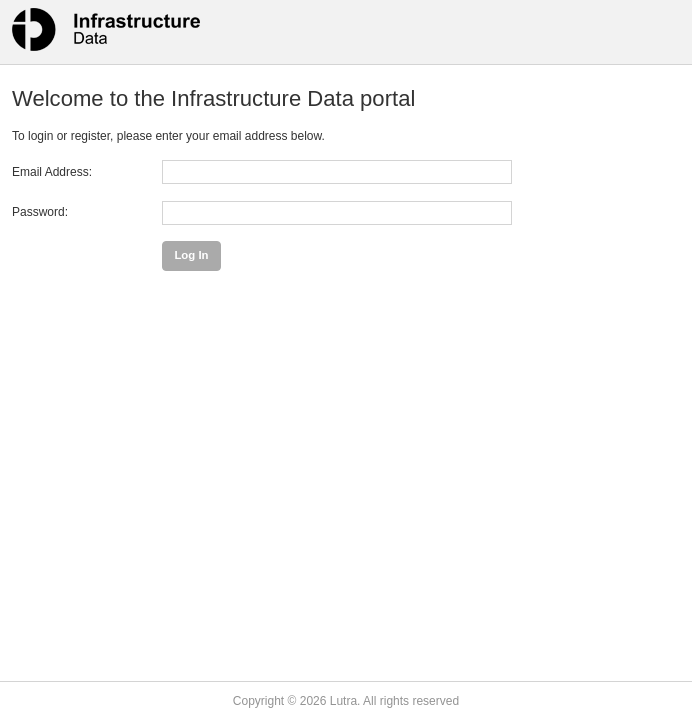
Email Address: (52, 172)
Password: (40, 212)
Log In (191, 255)
